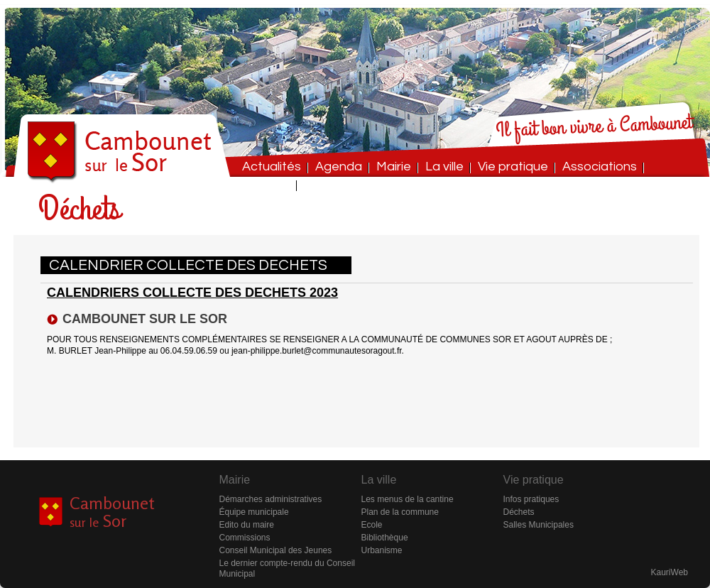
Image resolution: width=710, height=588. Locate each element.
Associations (600, 167)
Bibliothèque (385, 538)
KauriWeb (670, 572)
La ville (444, 167)
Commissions (245, 538)
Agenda (339, 167)
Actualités (272, 167)
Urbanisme (382, 550)
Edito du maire (247, 525)
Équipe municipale (254, 512)
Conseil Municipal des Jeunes (276, 550)
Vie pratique (513, 167)
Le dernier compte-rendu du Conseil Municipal (287, 568)
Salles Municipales (539, 525)
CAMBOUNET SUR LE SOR (145, 319)
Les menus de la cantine (408, 499)
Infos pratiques (531, 499)
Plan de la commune (400, 512)
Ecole (372, 525)
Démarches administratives (271, 499)
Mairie (394, 167)
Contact (266, 184)
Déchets (519, 512)
